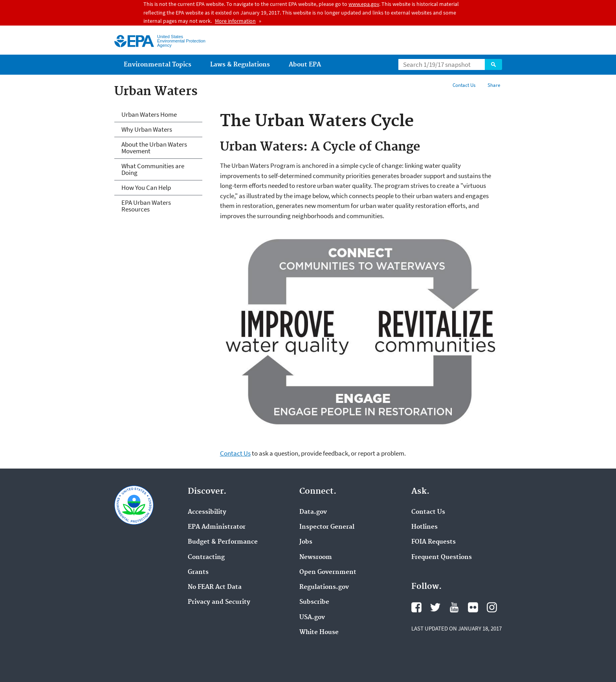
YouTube (454, 607)
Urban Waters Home (149, 114)
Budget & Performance (223, 542)
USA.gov (312, 618)
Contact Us (464, 85)
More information (235, 21)
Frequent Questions (442, 557)
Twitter (435, 607)
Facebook (416, 607)
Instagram (492, 607)
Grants (198, 572)
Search (493, 64)
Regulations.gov (324, 587)
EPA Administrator (217, 527)
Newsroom (316, 557)
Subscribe (314, 602)
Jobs (306, 542)
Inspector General (327, 527)
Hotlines (424, 527)
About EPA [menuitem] (305, 65)
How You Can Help (146, 188)
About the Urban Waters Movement (154, 148)
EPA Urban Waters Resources (146, 206)
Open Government (328, 572)
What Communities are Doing (153, 169)
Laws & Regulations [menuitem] (240, 65)
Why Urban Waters (147, 129)
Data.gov (313, 512)
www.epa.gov (364, 4)
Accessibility (207, 512)
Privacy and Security (219, 602)
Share (494, 85)
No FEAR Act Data (215, 587)
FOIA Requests (434, 542)
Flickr (473, 607)
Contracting (206, 557)
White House (319, 632)
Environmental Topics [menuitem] (158, 65)
